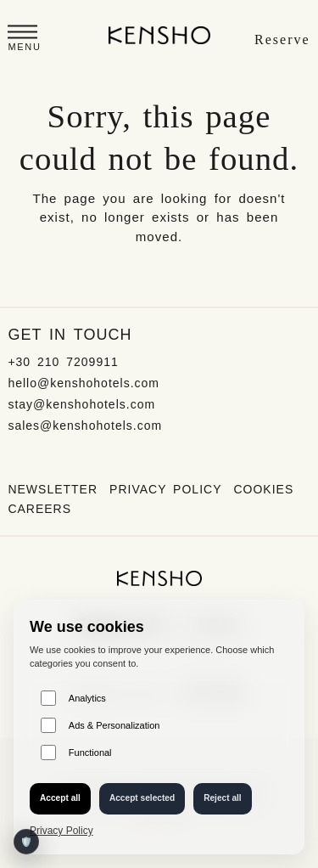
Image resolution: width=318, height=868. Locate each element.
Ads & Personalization (100, 725)
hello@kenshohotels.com (84, 383)
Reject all (223, 798)
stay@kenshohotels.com (81, 404)
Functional (76, 752)
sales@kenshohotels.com (85, 426)
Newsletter (53, 489)
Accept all (60, 798)
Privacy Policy (165, 489)
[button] (24, 40)
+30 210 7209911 (63, 362)
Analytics (73, 698)
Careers (39, 509)
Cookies (263, 489)
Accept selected (142, 798)
